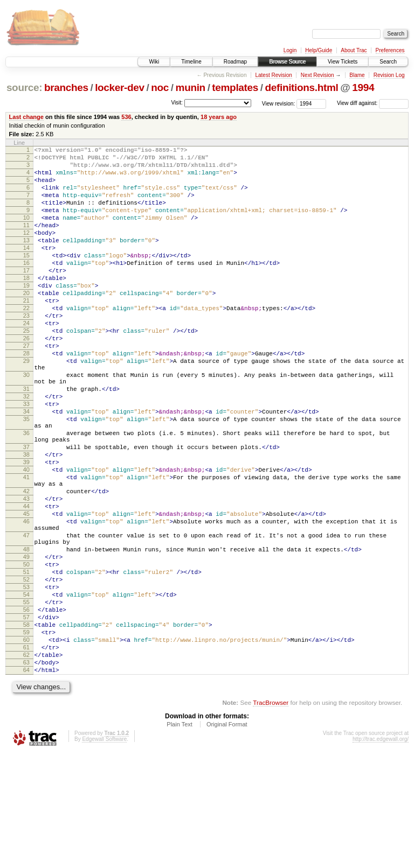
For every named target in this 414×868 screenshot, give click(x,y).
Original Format (227, 839)
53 (26, 682)
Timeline (191, 62)
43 (26, 575)
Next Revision (318, 75)
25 (26, 369)
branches (66, 87)
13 (26, 260)
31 (26, 440)
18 (26, 305)
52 (26, 673)
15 (26, 278)
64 (26, 783)
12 (26, 250)
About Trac (354, 50)
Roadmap (235, 62)
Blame (357, 75)
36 (26, 494)
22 (26, 342)
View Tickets (343, 62)
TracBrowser (271, 817)
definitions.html (301, 87)
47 (26, 619)
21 (26, 333)
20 (26, 324)
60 (26, 746)
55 (26, 701)
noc (160, 87)
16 (26, 287)
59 (26, 737)
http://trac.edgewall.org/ (381, 854)
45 (26, 593)
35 (26, 477)
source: (24, 87)
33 (26, 459)
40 (26, 539)
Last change (26, 117)
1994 (363, 87)
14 (26, 269)
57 (26, 719)
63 (26, 774)
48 (26, 636)
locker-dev (120, 87)
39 (26, 530)
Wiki (154, 62)
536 (126, 117)
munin (191, 87)
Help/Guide (319, 50)
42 (26, 565)
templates (235, 87)
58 (26, 728)
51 (26, 664)
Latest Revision (273, 75)
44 (26, 584)
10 (26, 232)
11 (26, 241)
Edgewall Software (104, 854)
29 (26, 406)
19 (26, 314)
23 (26, 351)
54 (26, 691)
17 (26, 296)
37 (26, 512)
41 (26, 548)
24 (26, 360)
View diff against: (373, 103)
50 (26, 655)
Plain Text (180, 839)
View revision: (279, 103)
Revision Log (389, 75)
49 (26, 646)
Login (290, 50)
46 (26, 602)
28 (26, 397)
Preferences (390, 50)
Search (388, 62)
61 (26, 755)
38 (26, 521)
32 (26, 450)
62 (26, 765)
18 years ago (219, 117)
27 (26, 388)
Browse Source (287, 62)
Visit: (177, 103)
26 (26, 379)
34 (26, 468)
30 (26, 423)
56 (26, 710)
